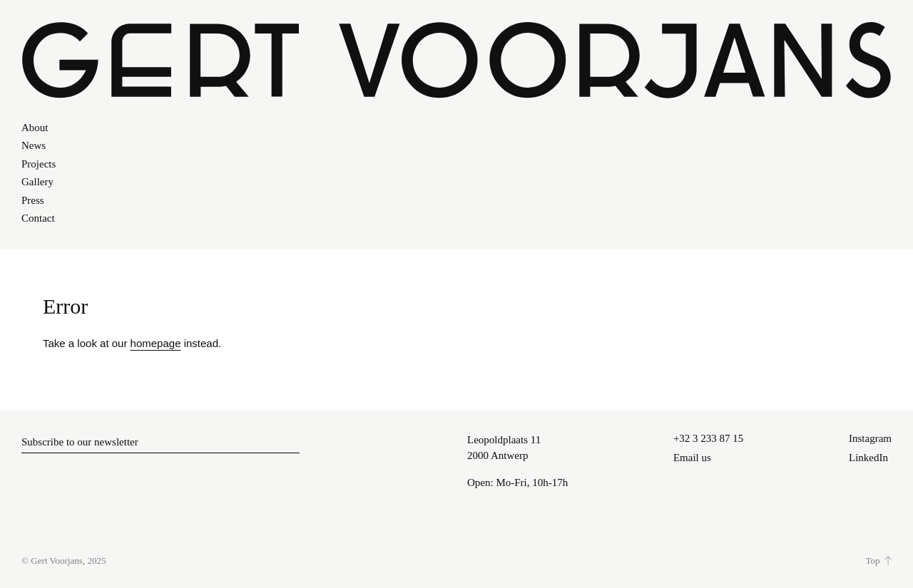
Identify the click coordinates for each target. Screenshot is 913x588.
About (35, 128)
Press (33, 200)
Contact (38, 218)
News (34, 145)
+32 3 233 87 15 (708, 438)
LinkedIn (868, 458)
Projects (39, 164)
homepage (156, 343)
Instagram (870, 438)
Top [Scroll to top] (872, 561)
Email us (692, 458)
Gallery (37, 182)
